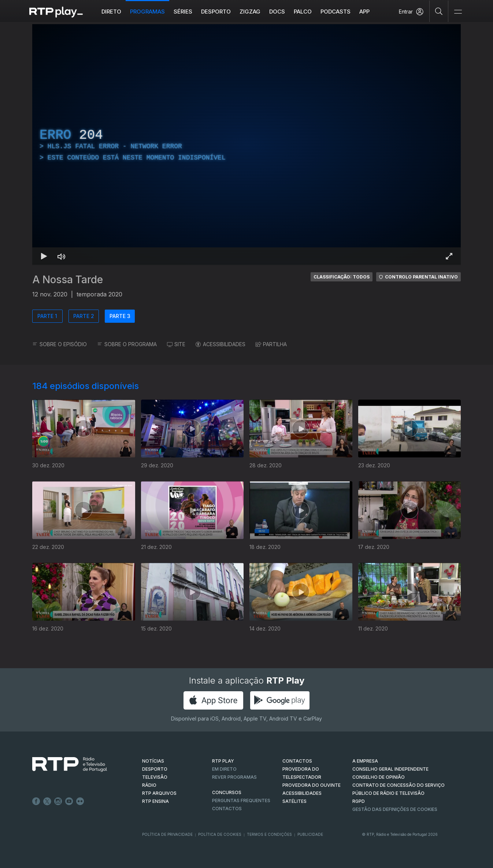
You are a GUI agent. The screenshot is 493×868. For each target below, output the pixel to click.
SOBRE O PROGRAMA (127, 344)
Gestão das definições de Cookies (395, 809)
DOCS (277, 12)
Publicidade (310, 834)
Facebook (36, 801)
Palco (303, 12)
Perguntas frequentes (241, 800)
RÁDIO (149, 785)
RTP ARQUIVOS (159, 793)
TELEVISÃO (155, 777)
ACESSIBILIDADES (220, 344)
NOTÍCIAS (153, 761)
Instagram (58, 801)
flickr (80, 801)
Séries (183, 12)
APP (364, 12)
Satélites (294, 801)
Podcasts (336, 12)
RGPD (359, 801)
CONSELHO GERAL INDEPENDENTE (390, 769)
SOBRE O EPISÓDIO (60, 344)
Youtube (69, 801)
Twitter (47, 801)
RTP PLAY (223, 761)
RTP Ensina (155, 801)
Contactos (227, 809)
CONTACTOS (297, 761)
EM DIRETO (224, 769)
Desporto (216, 12)
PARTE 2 (84, 316)
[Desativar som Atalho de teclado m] (62, 256)
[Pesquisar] (439, 11)
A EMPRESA (365, 761)
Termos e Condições (269, 834)
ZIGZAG (250, 12)
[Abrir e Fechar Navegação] (458, 12)
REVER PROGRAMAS (234, 777)
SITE (176, 344)
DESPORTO (155, 769)
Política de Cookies (220, 834)
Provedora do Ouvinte (312, 785)
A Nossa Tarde (68, 280)
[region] (246, 145)
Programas (147, 12)
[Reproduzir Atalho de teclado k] (44, 256)
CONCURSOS (227, 792)
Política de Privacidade (167, 834)
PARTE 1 (47, 316)
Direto (111, 12)
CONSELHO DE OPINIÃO (379, 777)
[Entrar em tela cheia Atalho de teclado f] (449, 256)
